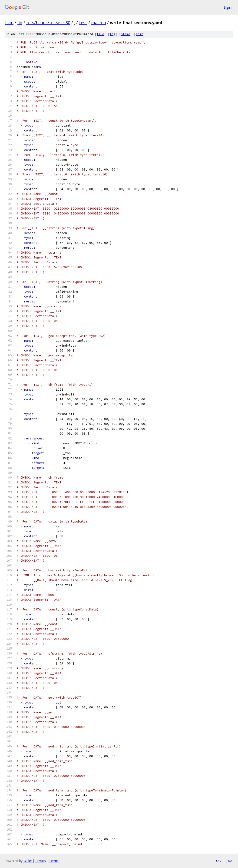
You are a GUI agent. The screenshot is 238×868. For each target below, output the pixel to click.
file (100, 34)
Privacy (41, 861)
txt (218, 861)
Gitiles (28, 861)
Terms (54, 861)
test (83, 23)
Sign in (228, 7)
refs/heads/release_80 (48, 23)
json (230, 861)
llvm (9, 23)
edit (139, 34)
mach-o (99, 23)
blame (126, 34)
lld (20, 23)
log (112, 34)
